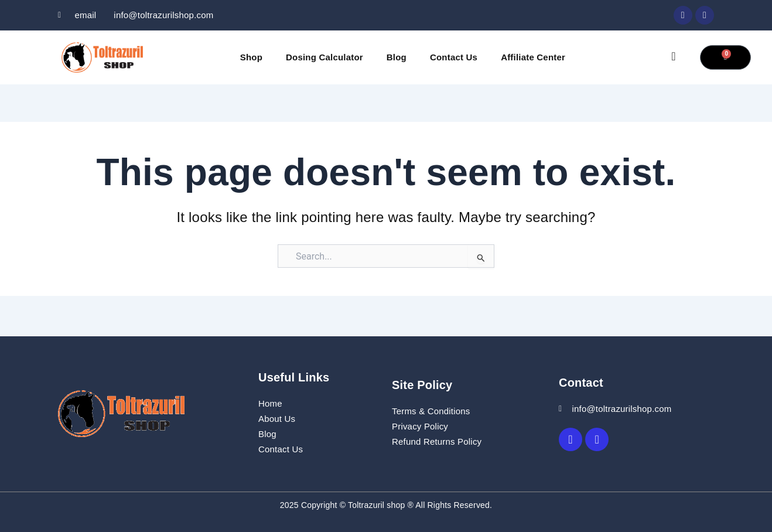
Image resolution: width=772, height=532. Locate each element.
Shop (251, 57)
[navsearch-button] (674, 57)
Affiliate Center (533, 57)
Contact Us (454, 57)
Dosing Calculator (324, 57)
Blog (397, 57)
